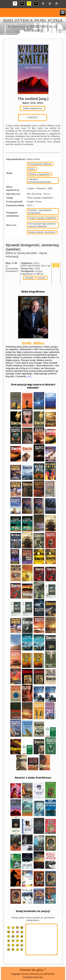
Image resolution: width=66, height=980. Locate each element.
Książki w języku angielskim (42, 218)
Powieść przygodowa (39, 174)
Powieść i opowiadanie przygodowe (40, 211)
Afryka (32, 169)
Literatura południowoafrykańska (40, 181)
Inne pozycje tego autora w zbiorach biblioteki (42, 225)
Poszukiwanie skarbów (40, 164)
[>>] (29, 376)
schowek (29, 278)
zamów (42, 278)
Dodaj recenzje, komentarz (42, 232)
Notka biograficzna (32, 108)
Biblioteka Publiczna (33, 21)
